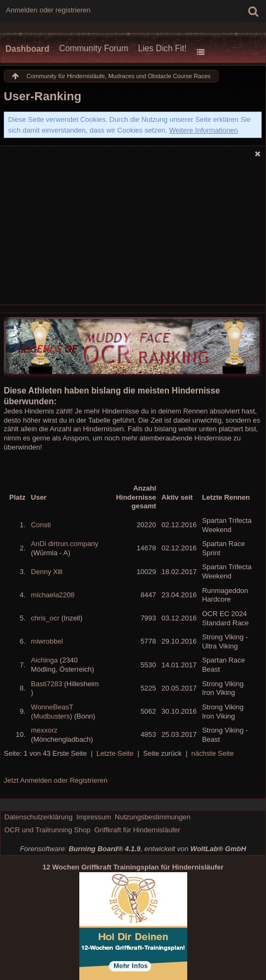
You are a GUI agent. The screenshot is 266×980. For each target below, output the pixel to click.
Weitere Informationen (203, 130)
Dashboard (27, 49)
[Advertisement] (133, 234)
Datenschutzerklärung (38, 817)
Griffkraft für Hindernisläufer (137, 830)
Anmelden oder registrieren (48, 10)
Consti (41, 525)
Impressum (93, 817)
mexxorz (44, 730)
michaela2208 (53, 595)
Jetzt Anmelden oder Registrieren (56, 780)
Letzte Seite (115, 753)
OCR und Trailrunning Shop (47, 830)
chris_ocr (45, 618)
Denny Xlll (47, 572)
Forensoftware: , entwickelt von (133, 849)
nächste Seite (213, 753)
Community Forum (93, 48)
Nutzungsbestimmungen (153, 817)
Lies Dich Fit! (162, 48)
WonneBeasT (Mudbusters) (52, 712)
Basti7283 (46, 684)
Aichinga (44, 660)
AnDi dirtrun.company (64, 544)
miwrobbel (47, 641)
